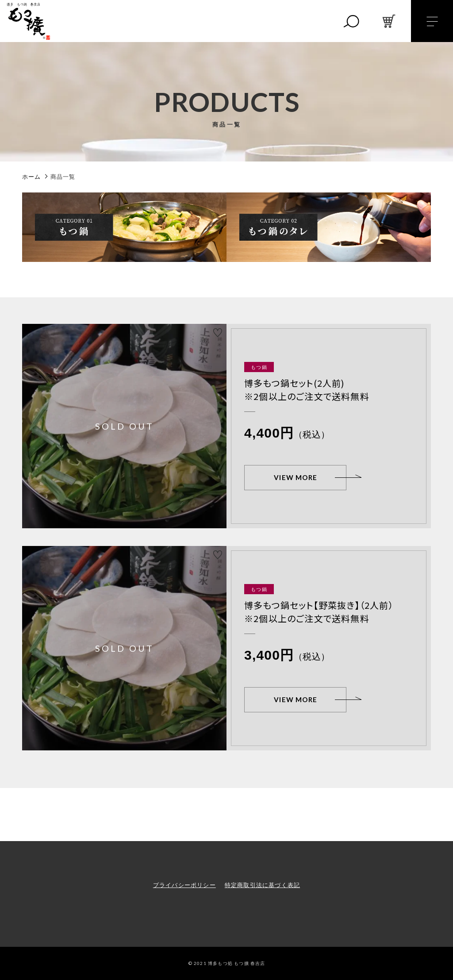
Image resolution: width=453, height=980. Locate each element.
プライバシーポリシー (184, 885)
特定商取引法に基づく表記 (262, 885)
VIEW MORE (296, 477)
